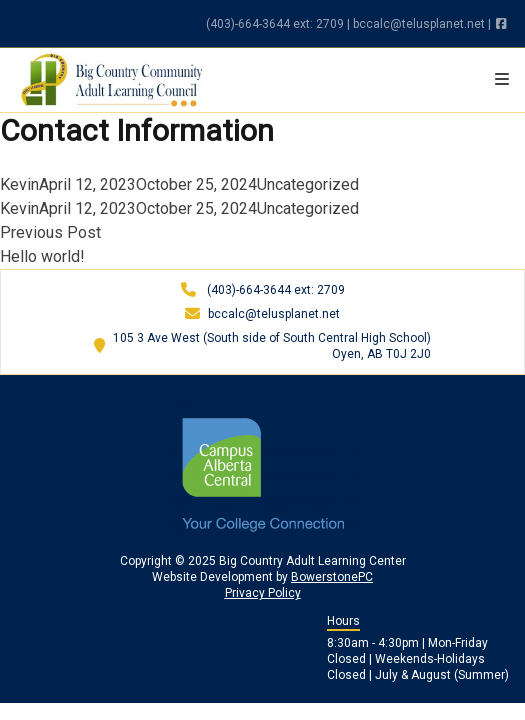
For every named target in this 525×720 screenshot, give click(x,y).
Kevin (19, 184)
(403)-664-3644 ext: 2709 (275, 24)
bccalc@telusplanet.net (419, 24)
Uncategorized (308, 184)
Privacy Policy (263, 593)
